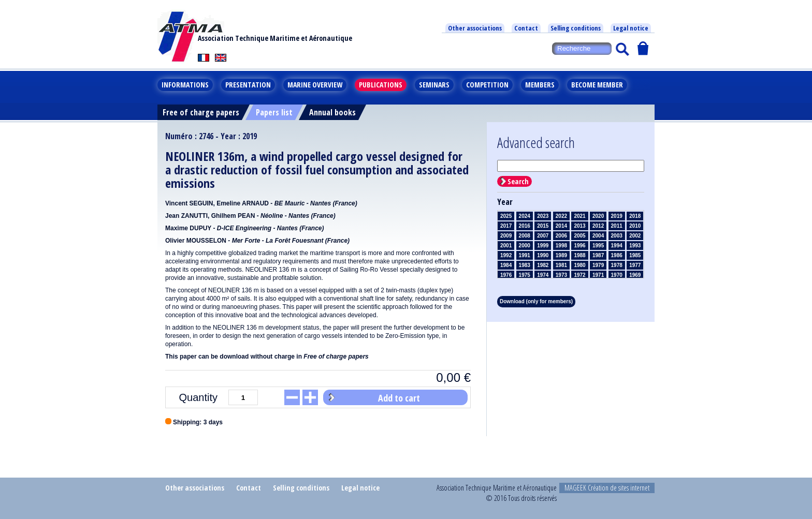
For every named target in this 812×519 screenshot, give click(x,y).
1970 (617, 275)
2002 (635, 236)
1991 (525, 255)
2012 (598, 226)
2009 (506, 236)
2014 (561, 226)
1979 (598, 265)
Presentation (248, 85)
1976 (506, 275)
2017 (506, 226)
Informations (185, 85)
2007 (543, 236)
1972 (579, 275)
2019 (617, 216)
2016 (525, 226)
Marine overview (315, 85)
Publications (381, 85)
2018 (635, 216)
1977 (635, 265)
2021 (579, 216)
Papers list (274, 112)
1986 (617, 255)
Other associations (475, 28)
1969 (635, 275)
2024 (525, 216)
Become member (597, 85)
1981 (561, 265)
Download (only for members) (536, 301)
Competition (487, 85)
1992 (506, 255)
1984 (506, 265)
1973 (561, 275)
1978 (617, 265)
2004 (598, 236)
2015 (543, 226)
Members (540, 85)
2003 (617, 236)
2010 (635, 226)
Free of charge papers (201, 112)
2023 (543, 216)
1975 (525, 275)
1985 (635, 255)
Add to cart (399, 398)
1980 (579, 265)
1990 (543, 255)
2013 (579, 226)
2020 (598, 216)
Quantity (198, 397)
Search (518, 181)
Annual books (332, 112)
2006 (561, 236)
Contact (526, 28)
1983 (525, 265)
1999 (543, 246)
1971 (598, 275)
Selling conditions (576, 28)
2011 (617, 226)
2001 (506, 246)
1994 (617, 246)
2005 (579, 236)
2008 (525, 236)
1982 (543, 265)
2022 (561, 216)
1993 (635, 246)
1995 (598, 246)
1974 (543, 275)
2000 (525, 246)
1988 (579, 255)
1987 (598, 255)
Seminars (434, 85)
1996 (579, 246)
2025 (506, 216)
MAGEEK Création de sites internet (607, 488)
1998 (561, 246)
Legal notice (631, 28)
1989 (561, 255)
